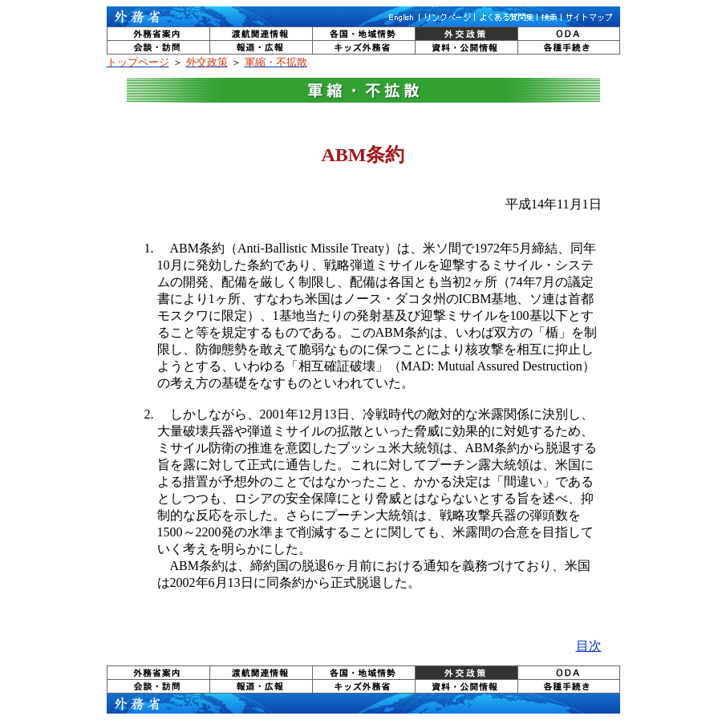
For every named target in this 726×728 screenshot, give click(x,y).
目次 (589, 646)
